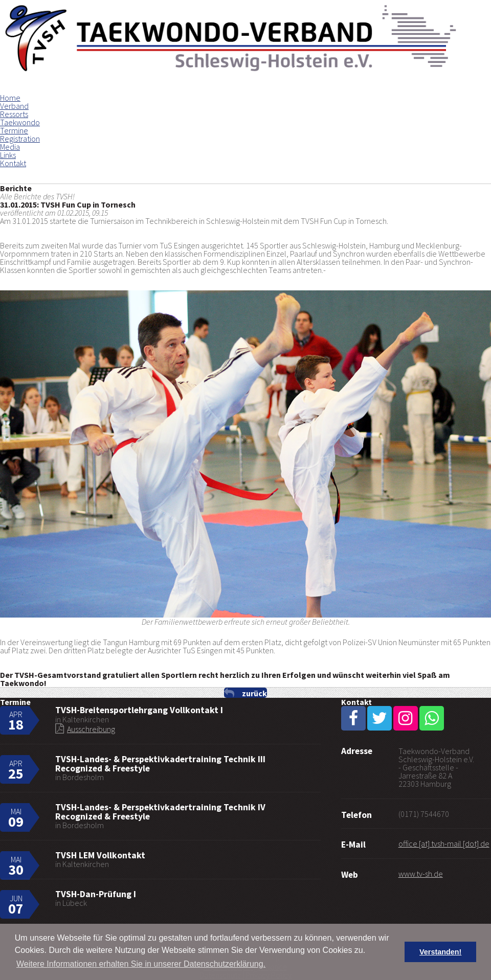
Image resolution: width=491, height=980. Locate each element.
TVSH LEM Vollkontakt (100, 855)
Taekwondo (20, 122)
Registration (20, 139)
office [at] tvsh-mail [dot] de (444, 844)
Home (10, 98)
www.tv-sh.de (421, 874)
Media (10, 147)
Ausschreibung (91, 729)
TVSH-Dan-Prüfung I (96, 894)
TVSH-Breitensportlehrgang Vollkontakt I (139, 710)
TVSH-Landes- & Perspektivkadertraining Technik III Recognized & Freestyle (160, 764)
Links (8, 155)
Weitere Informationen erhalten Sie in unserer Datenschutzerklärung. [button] (141, 964)
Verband (14, 106)
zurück (254, 693)
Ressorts (14, 114)
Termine (14, 130)
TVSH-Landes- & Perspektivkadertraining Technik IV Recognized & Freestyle (160, 812)
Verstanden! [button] (440, 952)
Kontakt (13, 163)
